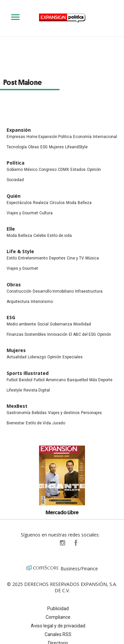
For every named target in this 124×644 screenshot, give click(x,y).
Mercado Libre (62, 512)
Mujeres (56, 147)
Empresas (16, 137)
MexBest (17, 406)
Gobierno (15, 170)
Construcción (19, 291)
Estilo (12, 258)
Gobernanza (61, 324)
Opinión (94, 170)
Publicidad (58, 608)
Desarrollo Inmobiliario (53, 291)
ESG (44, 147)
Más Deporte (101, 380)
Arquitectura (18, 302)
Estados (78, 170)
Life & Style (20, 251)
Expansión (19, 130)
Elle (11, 229)
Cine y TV (75, 258)
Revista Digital (37, 390)
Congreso (48, 170)
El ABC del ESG (82, 334)
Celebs (40, 236)
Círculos (57, 203)
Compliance (58, 617)
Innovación (57, 334)
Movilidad (82, 324)
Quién (14, 196)
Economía (82, 137)
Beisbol (26, 380)
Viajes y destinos (64, 413)
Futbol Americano (50, 380)
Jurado (59, 423)
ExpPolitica (49, 543)
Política (16, 163)
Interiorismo (42, 302)
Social (43, 324)
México (31, 170)
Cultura (46, 213)
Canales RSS (58, 634)
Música (92, 258)
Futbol (12, 380)
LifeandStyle (76, 147)
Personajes (91, 413)
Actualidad (17, 357)
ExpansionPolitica (75, 543)
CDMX (63, 170)
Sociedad (15, 180)
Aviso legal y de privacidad (58, 626)
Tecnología (17, 147)
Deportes (57, 258)
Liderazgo (37, 357)
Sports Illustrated (28, 373)
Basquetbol (78, 380)
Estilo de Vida (38, 423)
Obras (34, 147)
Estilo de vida (60, 236)
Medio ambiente (21, 324)
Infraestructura (89, 291)
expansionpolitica (62, 543)
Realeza (41, 203)
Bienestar (16, 423)
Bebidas (39, 413)
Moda (71, 203)
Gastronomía (19, 413)
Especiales (73, 357)
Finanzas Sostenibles (26, 334)
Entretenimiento (33, 258)
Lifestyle (14, 390)
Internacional (105, 137)
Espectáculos (19, 203)
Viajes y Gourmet (22, 213)
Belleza (85, 203)
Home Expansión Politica (49, 137)
